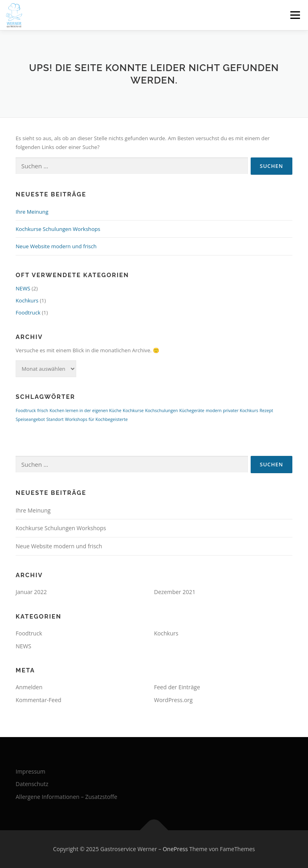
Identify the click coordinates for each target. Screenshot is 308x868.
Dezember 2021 (175, 592)
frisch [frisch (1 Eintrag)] (43, 411)
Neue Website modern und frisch (56, 246)
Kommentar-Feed (38, 700)
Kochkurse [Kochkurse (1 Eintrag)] (133, 411)
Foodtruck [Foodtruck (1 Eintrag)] (26, 411)
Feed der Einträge (177, 687)
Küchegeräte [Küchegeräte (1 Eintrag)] (192, 411)
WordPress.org (173, 700)
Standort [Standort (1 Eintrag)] (55, 419)
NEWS (23, 288)
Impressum (30, 771)
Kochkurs (27, 300)
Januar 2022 (31, 592)
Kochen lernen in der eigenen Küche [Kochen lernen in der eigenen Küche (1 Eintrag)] (85, 411)
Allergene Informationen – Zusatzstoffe (66, 797)
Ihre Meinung (32, 212)
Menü (295, 15)
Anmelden (29, 687)
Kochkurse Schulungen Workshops (58, 229)
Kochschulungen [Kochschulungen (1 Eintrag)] (162, 411)
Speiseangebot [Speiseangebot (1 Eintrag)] (30, 419)
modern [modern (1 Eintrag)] (214, 411)
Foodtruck (28, 312)
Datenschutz (32, 784)
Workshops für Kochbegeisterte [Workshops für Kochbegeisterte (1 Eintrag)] (96, 419)
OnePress (175, 849)
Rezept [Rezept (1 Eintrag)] (266, 411)
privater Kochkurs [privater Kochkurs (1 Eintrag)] (241, 411)
